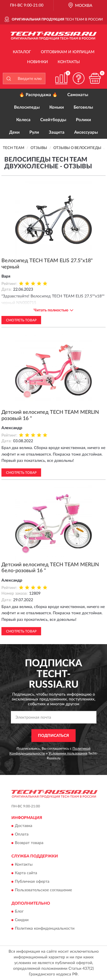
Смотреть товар (21, 320)
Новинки (38, 62)
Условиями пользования (68, 753)
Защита (57, 132)
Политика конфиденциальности (45, 929)
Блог (19, 912)
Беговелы (83, 107)
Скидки (22, 920)
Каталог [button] (22, 52)
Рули (34, 132)
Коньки (57, 107)
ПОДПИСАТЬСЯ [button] (53, 736)
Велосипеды (27, 107)
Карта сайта (26, 873)
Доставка (24, 826)
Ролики (83, 120)
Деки (14, 132)
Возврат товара (29, 843)
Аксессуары (86, 132)
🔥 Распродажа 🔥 (38, 95)
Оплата (22, 835)
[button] (78, 78)
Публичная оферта (32, 882)
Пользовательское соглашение (43, 890)
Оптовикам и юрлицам (68, 52)
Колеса (23, 120)
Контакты (69, 62)
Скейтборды (53, 120)
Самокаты (78, 95)
